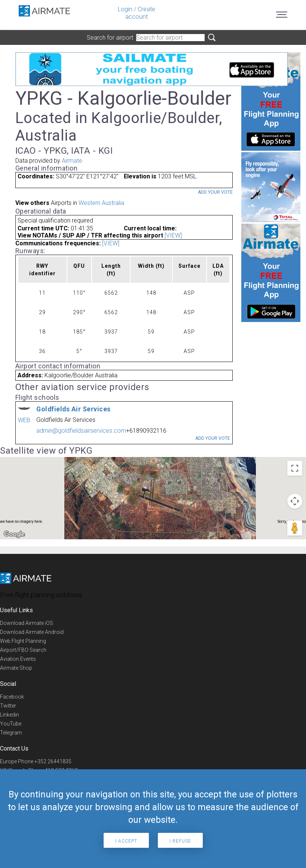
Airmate (72, 161)
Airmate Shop (16, 668)
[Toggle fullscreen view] (295, 468)
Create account (140, 13)
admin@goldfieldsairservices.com (81, 431)
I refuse (180, 841)
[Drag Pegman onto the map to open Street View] (295, 528)
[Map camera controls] (295, 501)
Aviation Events (18, 659)
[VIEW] (173, 235)
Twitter (8, 706)
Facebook (12, 697)
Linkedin (10, 715)
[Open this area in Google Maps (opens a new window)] (14, 534)
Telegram (11, 733)
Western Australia (101, 203)
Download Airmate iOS (27, 623)
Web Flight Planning (23, 641)
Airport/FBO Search (23, 650)
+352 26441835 (53, 761)
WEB (24, 420)
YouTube (11, 724)
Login (125, 9)
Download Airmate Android (32, 632)
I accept (126, 841)
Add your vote (215, 192)
